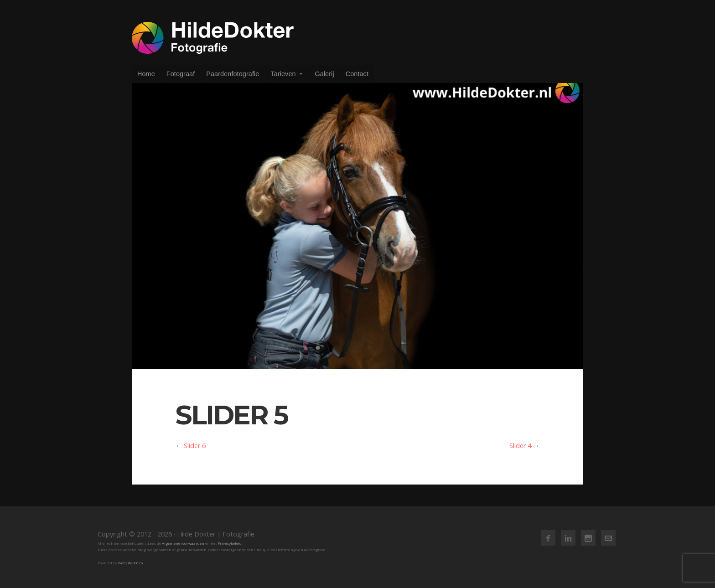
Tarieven (283, 74)
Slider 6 (195, 446)
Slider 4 (520, 446)
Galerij (324, 74)
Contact (357, 74)
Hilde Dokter (213, 38)
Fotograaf (181, 74)
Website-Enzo (130, 563)
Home (146, 74)
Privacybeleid (230, 543)
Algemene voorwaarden (183, 543)
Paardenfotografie (233, 74)
